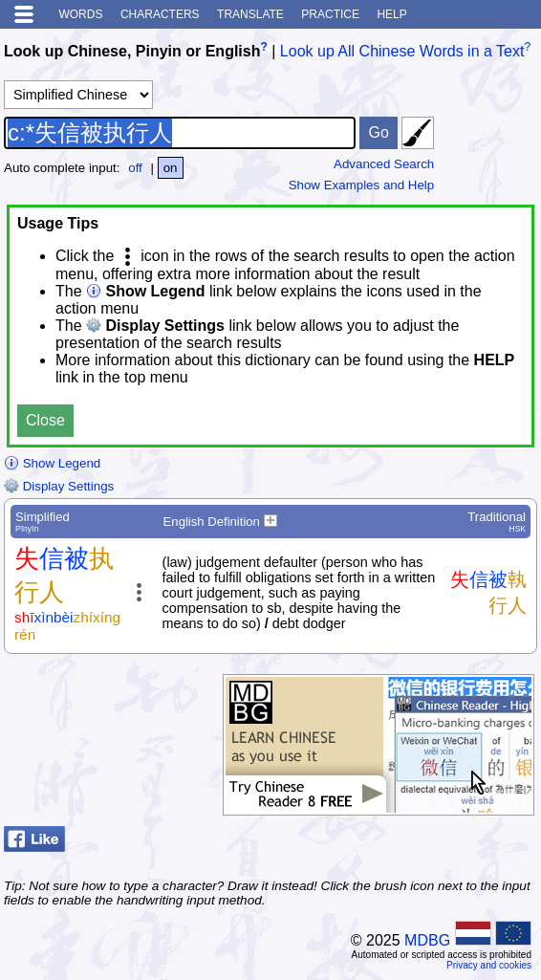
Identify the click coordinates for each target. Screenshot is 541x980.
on (171, 168)
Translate (250, 14)
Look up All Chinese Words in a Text (402, 51)
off (135, 168)
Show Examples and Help (362, 185)
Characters (160, 14)
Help (391, 14)
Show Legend (52, 463)
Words (80, 14)
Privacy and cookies (489, 965)
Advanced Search (384, 164)
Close (45, 420)
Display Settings (59, 486)
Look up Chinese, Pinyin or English (132, 51)
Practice (330, 14)
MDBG (427, 940)
